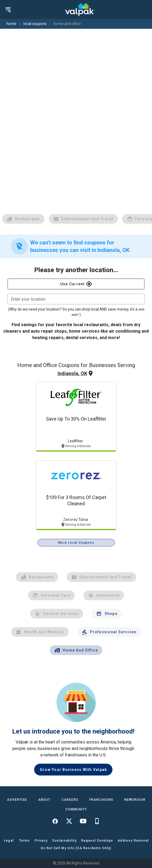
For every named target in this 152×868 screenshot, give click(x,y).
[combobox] (76, 299)
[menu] (8, 9)
